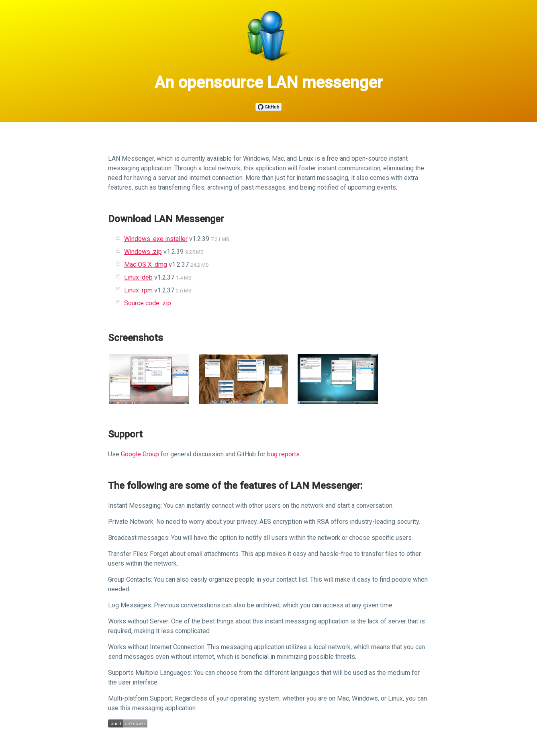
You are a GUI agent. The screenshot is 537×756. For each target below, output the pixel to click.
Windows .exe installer (156, 239)
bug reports (283, 454)
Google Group (140, 454)
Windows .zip (143, 252)
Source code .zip (148, 303)
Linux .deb (138, 277)
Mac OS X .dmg (146, 265)
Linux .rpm (138, 290)
